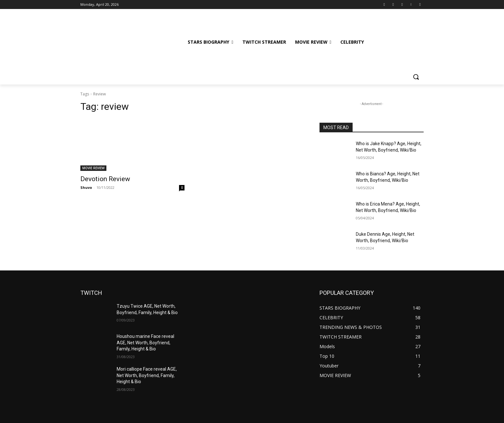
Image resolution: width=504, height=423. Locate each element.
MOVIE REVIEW (93, 168)
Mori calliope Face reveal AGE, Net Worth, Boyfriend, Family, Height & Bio (147, 375)
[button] (416, 77)
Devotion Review (105, 179)
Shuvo (86, 187)
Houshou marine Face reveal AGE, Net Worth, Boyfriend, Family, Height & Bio (145, 343)
